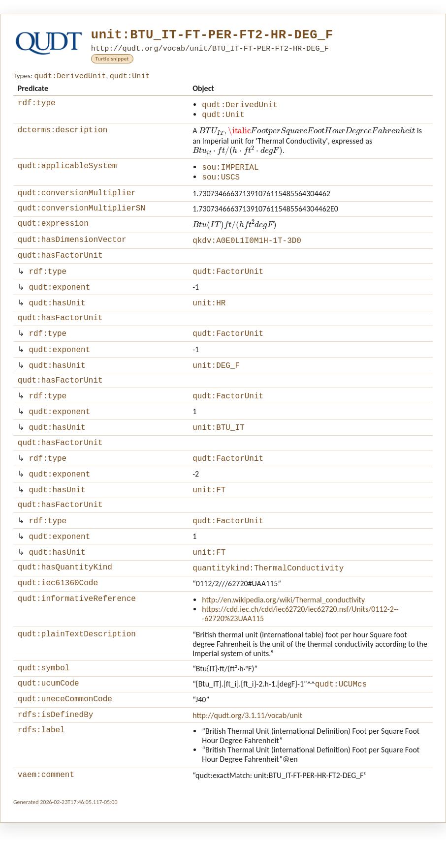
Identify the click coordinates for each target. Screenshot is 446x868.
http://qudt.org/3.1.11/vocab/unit (247, 758)
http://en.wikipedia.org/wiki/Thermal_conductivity (283, 638)
